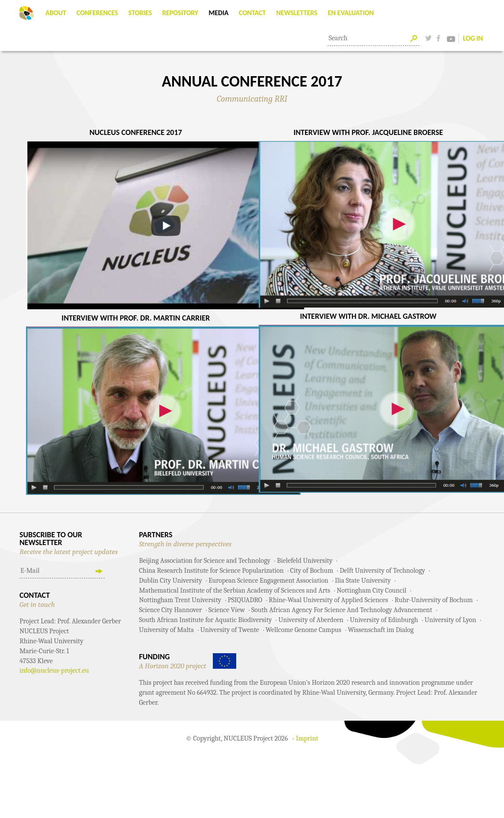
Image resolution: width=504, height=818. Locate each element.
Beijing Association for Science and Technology (205, 561)
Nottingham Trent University (180, 600)
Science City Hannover (170, 610)
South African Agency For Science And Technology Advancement (342, 610)
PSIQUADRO (245, 600)
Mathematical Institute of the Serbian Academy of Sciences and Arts (234, 590)
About (56, 13)
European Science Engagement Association (268, 581)
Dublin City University (170, 581)
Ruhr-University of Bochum (434, 600)
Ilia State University (363, 581)
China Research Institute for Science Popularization (211, 571)
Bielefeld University (305, 561)
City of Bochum (312, 571)
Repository (180, 13)
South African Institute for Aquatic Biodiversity (205, 620)
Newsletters (297, 13)
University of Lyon (450, 620)
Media (218, 13)
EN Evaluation (351, 13)
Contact (252, 13)
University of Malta (166, 630)
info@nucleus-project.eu (54, 670)
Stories (140, 13)
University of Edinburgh (384, 620)
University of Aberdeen (311, 620)
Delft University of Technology (382, 571)
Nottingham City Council (371, 590)
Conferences (97, 13)
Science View (227, 610)
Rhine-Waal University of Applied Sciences (328, 600)
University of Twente (230, 630)
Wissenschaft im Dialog (381, 630)
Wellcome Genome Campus (303, 630)
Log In (473, 38)
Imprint (307, 738)
